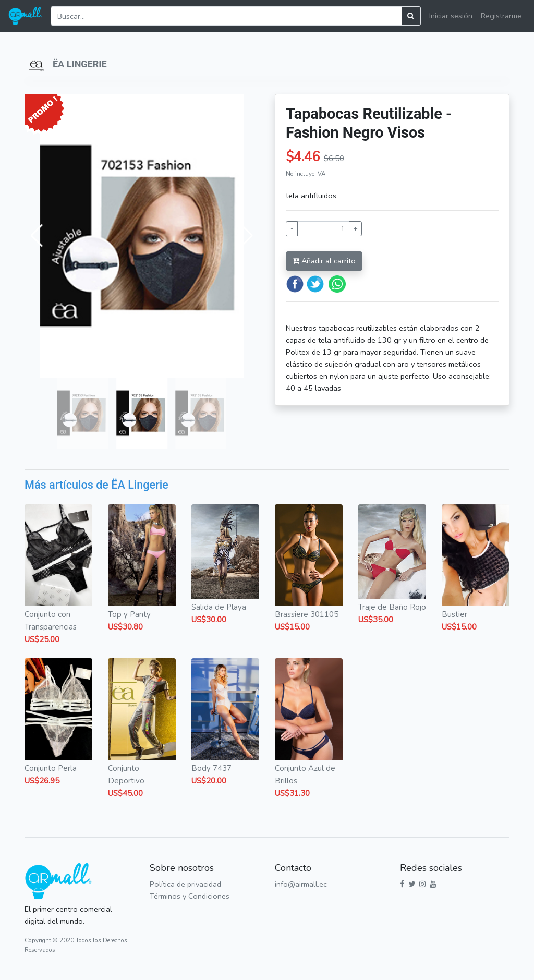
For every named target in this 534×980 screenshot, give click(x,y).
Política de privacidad (185, 884)
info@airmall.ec (301, 884)
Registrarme (501, 16)
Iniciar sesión (451, 16)
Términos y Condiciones (190, 896)
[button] (37, 236)
